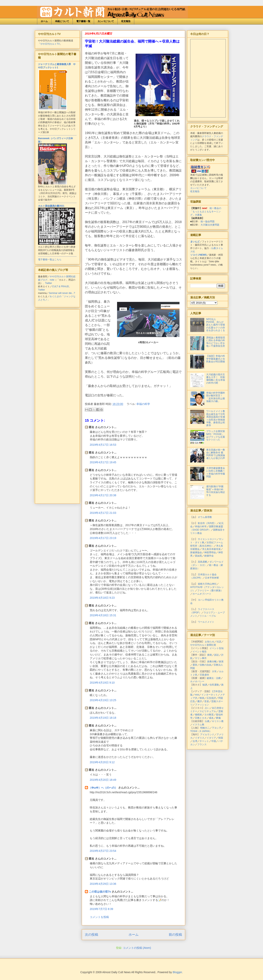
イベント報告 (200, 652)
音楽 (207, 701)
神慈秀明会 (210, 552)
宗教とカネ (201, 718)
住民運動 (214, 685)
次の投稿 (92, 935)
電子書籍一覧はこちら (50, 260)
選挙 (195, 665)
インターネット (210, 695)
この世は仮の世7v (100, 892)
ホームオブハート (202, 594)
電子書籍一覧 (83, 21)
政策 (221, 662)
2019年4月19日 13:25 (103, 700)
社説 (219, 642)
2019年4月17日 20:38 (103, 495)
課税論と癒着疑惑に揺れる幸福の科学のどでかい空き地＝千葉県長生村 (216, 342)
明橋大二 (205, 728)
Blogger (177, 972)
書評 (200, 701)
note (52, 280)
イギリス (200, 738)
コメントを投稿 (99, 917)
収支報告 (126, 21)
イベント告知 (217, 648)
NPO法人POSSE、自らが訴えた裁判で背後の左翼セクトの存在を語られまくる (216, 325)
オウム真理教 (205, 517)
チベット (204, 741)
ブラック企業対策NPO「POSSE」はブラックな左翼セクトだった (216, 435)
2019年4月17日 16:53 (103, 445)
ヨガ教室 (209, 715)
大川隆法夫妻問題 (210, 225)
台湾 (195, 741)
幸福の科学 (143, 404)
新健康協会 (196, 552)
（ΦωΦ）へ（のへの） (103, 788)
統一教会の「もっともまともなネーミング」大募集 (206, 212)
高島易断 (203, 562)
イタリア (211, 738)
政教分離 (212, 662)
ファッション (202, 705)
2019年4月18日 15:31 (103, 615)
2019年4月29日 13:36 (103, 884)
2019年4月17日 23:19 (103, 538)
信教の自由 (205, 665)
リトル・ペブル (208, 616)
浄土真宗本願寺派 (211, 549)
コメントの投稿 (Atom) (137, 948)
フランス (202, 744)
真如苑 (198, 556)
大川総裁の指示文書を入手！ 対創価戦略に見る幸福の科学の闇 (216, 379)
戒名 (211, 718)
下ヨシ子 (217, 728)
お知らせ (210, 642)
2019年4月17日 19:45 (103, 462)
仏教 (207, 721)
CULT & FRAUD (60, 286)
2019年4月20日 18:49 (103, 780)
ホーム (44, 21)
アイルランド (207, 735)
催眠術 (198, 715)
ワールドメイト (206, 622)
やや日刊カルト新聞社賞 (203, 645)
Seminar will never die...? (62, 293)
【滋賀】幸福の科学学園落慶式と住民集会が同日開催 (216, 359)
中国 (214, 741)
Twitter (48, 283)
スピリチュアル (208, 711)
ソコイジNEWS (198, 255)
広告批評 (211, 698)
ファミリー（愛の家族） (210, 590)
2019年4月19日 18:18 (103, 718)
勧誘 (205, 685)
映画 (202, 698)
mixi (197, 695)
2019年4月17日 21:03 (103, 513)
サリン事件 (201, 658)
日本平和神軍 (212, 578)
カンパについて (106, 21)
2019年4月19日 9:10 (102, 683)
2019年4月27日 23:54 (103, 851)
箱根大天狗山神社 (207, 584)
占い (207, 708)
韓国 (221, 738)
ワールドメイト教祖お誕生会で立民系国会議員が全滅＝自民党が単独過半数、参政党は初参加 (216, 418)
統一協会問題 (208, 221)
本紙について (62, 21)
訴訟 (217, 655)
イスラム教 (198, 725)
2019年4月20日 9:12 (102, 762)
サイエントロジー (207, 539)
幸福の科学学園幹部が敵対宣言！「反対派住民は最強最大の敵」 (216, 397)
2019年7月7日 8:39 (101, 909)
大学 (214, 671)
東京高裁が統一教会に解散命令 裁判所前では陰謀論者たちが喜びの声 (216, 454)
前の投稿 (175, 935)
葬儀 (218, 718)
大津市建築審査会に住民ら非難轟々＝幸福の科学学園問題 (216, 472)
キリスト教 (218, 721)
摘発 (210, 655)
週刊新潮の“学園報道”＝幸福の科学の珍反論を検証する (216, 491)
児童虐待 (204, 675)
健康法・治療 (214, 678)
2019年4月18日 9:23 (102, 598)
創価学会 (209, 556)
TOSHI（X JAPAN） (201, 731)
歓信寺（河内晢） (207, 523)
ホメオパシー (197, 681)
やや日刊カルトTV (50, 44)
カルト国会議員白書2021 (51, 206)
